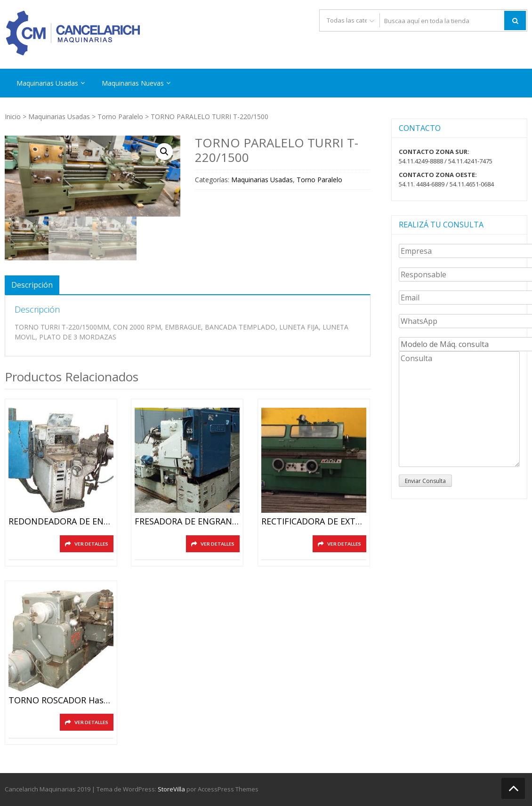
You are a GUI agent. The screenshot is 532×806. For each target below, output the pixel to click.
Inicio (13, 117)
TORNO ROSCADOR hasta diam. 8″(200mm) (61, 701)
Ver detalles (91, 544)
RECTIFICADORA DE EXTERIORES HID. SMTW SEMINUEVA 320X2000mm (314, 522)
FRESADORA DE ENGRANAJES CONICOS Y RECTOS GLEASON (187, 522)
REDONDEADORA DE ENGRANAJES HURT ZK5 (61, 522)
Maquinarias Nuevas (133, 83)
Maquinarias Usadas (47, 83)
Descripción (32, 285)
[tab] (32, 285)
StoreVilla (171, 789)
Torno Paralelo (120, 117)
